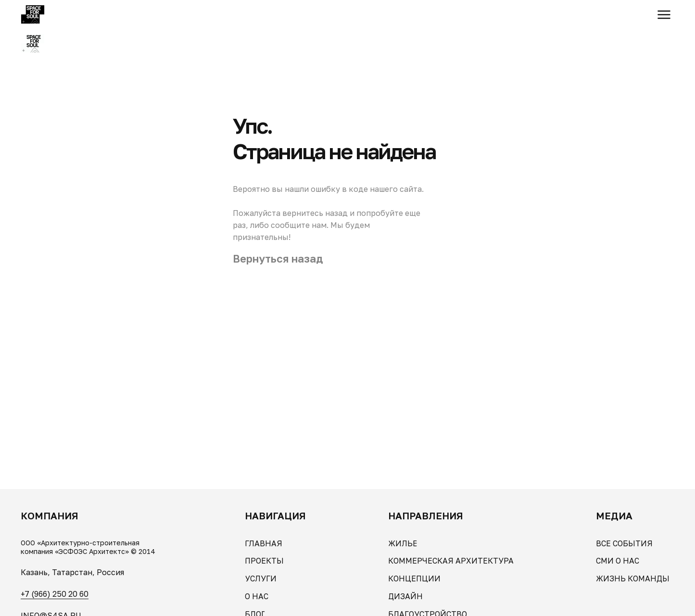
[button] (664, 15)
